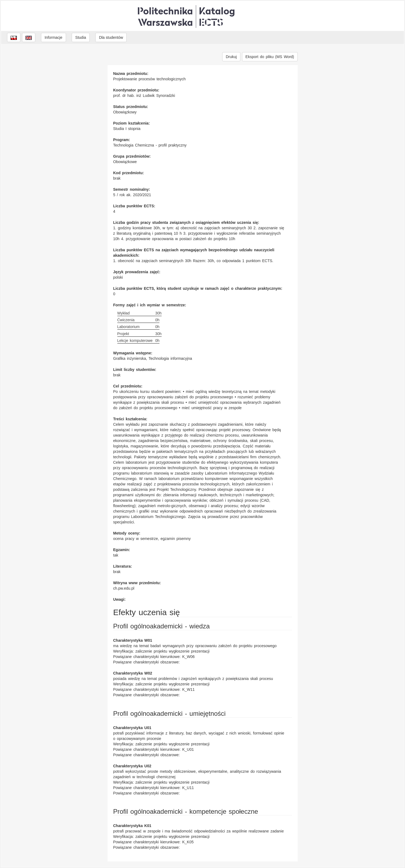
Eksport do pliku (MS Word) (270, 57)
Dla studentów (111, 37)
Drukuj (231, 57)
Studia (81, 37)
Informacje (53, 37)
